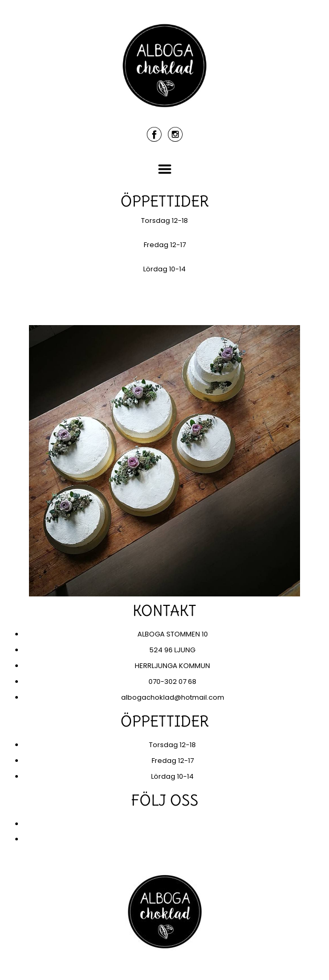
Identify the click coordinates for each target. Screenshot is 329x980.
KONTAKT (164, 309)
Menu (165, 169)
